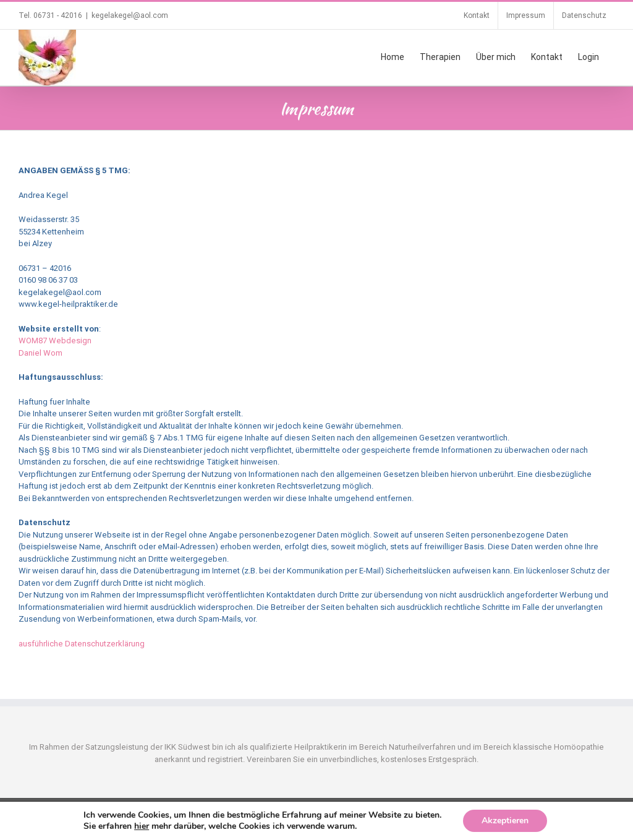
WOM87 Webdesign (55, 341)
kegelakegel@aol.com (130, 15)
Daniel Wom (40, 353)
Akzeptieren (505, 821)
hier (142, 826)
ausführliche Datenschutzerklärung (82, 644)
